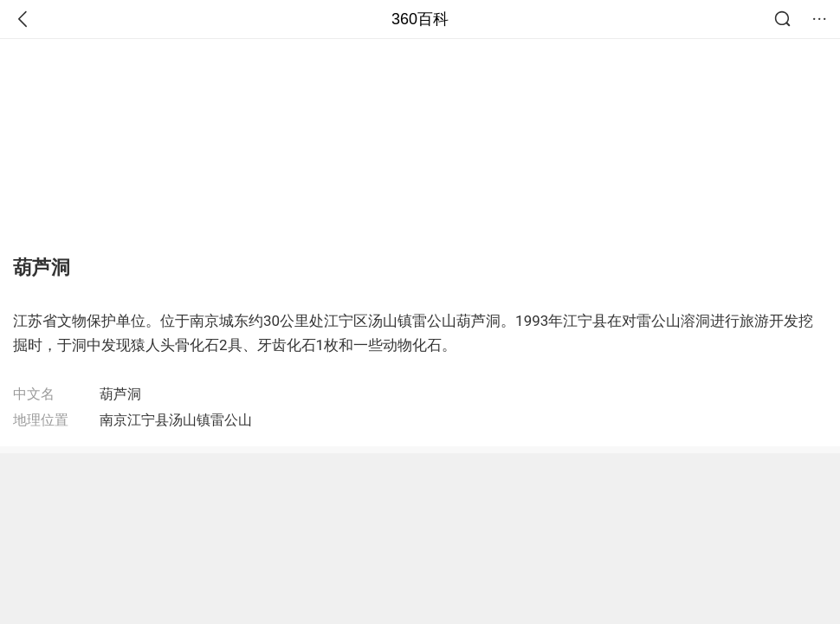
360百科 (420, 19)
